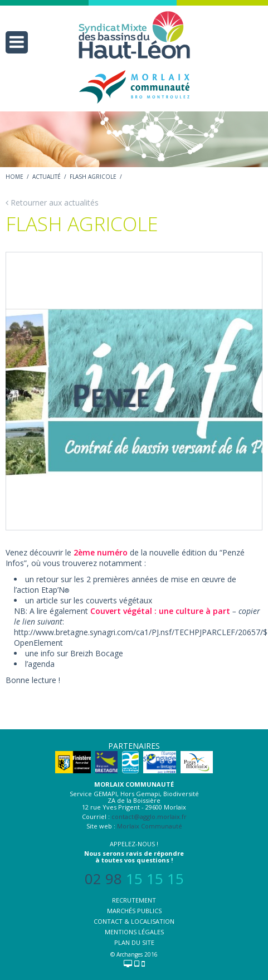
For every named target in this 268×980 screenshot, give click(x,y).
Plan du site (134, 942)
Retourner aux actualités (52, 203)
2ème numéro (101, 552)
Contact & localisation (134, 921)
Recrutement (134, 900)
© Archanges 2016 (134, 954)
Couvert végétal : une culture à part (160, 611)
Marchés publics (134, 911)
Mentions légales (134, 932)
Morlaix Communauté (150, 826)
